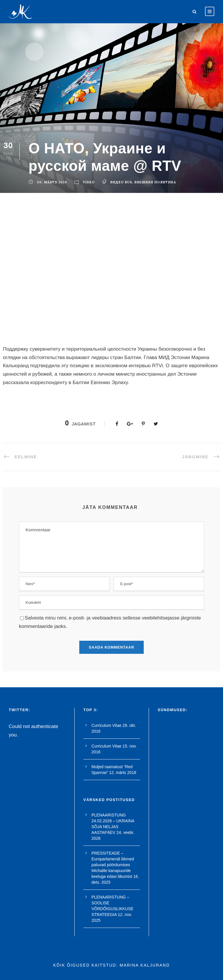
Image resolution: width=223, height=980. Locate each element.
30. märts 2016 (52, 182)
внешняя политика (155, 182)
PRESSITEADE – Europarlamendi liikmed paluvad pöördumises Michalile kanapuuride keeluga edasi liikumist (113, 865)
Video (89, 182)
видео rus (121, 182)
